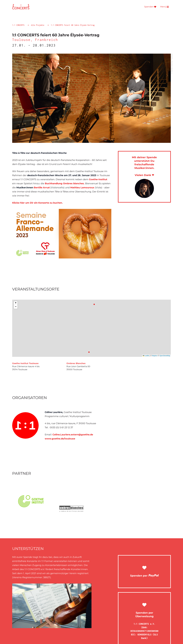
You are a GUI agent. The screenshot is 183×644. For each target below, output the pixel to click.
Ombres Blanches (76, 363)
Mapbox (155, 356)
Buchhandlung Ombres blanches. (65, 183)
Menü (165, 7)
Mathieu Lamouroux (82, 188)
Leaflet (146, 356)
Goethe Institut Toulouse (25, 363)
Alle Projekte (38, 25)
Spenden (150, 7)
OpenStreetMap (165, 356)
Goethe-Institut (98, 179)
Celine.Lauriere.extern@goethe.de (73, 435)
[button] (16, 303)
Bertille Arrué (42, 188)
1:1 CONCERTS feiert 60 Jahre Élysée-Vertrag (73, 25)
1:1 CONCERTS (19, 25)
